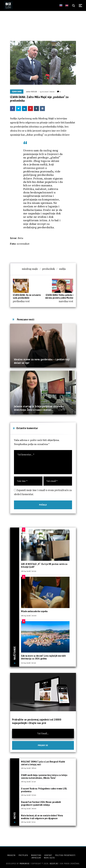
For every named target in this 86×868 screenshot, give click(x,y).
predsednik (49, 269)
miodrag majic (30, 269)
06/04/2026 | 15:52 (28, 822)
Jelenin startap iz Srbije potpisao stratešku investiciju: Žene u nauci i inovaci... (39, 408)
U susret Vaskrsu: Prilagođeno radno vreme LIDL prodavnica (44, 790)
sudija (62, 269)
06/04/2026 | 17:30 (28, 781)
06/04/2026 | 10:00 (29, 615)
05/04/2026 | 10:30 (28, 663)
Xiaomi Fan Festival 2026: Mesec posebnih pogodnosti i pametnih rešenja (41, 803)
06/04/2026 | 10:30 (29, 571)
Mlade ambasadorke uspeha (34, 611)
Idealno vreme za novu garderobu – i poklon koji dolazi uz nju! (42, 361)
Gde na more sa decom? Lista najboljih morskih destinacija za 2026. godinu (43, 657)
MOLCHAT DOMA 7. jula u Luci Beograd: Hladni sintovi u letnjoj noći (43, 763)
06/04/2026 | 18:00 (29, 768)
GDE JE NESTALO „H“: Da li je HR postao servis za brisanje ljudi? (44, 565)
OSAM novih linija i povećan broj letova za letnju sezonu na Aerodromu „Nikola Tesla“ (44, 776)
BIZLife (34, 91)
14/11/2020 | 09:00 (47, 91)
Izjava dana (17, 92)
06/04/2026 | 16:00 (29, 808)
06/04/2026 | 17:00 (28, 795)
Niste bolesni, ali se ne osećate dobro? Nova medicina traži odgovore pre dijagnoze (42, 817)
